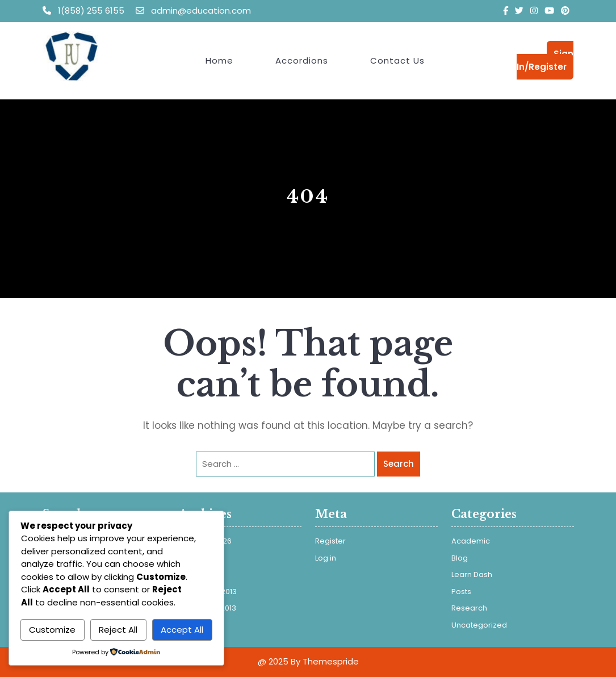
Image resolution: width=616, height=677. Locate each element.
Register (330, 541)
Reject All (118, 630)
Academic (471, 541)
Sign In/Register (545, 60)
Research (469, 608)
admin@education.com (193, 11)
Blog (460, 558)
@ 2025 (273, 661)
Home (219, 60)
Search (399, 464)
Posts (461, 592)
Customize (52, 630)
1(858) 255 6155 (85, 11)
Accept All (182, 630)
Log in (326, 558)
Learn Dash (472, 574)
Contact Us (397, 60)
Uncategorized (479, 625)
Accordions (302, 60)
